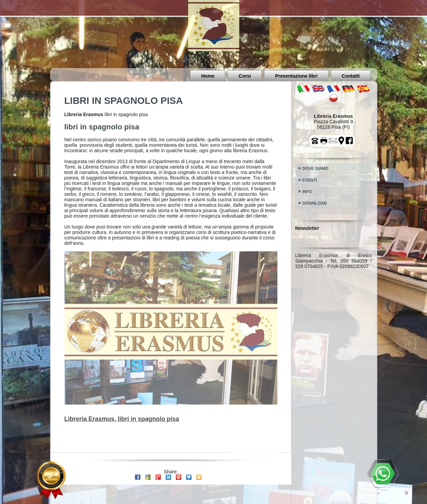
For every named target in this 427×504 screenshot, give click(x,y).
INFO (307, 192)
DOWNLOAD (315, 203)
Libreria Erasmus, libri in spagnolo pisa (122, 419)
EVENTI (310, 180)
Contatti (351, 76)
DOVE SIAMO (315, 169)
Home (208, 76)
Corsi (245, 76)
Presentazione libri (296, 76)
